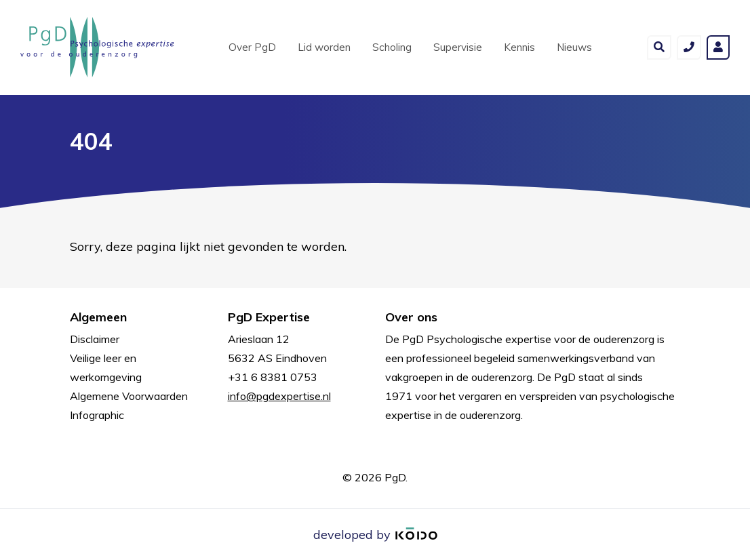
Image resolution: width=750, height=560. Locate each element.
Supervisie (458, 47)
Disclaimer (95, 339)
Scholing (392, 47)
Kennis (519, 47)
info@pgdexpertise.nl (279, 396)
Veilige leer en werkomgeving (106, 367)
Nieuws (574, 47)
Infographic (97, 415)
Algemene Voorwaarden (129, 396)
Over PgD (252, 47)
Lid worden (324, 47)
